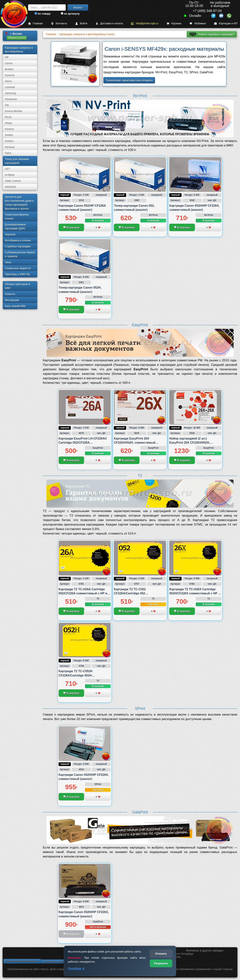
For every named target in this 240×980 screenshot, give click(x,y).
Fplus (8, 153)
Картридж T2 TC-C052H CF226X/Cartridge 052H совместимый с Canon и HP (79, 675)
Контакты (59, 23)
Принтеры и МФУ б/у (17, 274)
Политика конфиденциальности (22, 961)
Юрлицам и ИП (226, 23)
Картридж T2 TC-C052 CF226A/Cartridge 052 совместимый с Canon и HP (134, 593)
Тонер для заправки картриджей (17, 161)
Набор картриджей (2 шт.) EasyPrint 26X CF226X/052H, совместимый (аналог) (190, 443)
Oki (7, 105)
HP (7, 57)
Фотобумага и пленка (18, 240)
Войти (81, 23)
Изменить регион (17, 38)
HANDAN (10, 187)
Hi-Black (10, 175)
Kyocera (10, 75)
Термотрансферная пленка (17, 216)
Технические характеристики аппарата (129, 80)
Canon (9, 63)
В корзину (71, 227)
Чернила (10, 234)
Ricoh (8, 117)
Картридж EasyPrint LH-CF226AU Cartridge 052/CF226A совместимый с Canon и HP (83, 443)
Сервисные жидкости (18, 268)
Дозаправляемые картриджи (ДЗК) (15, 226)
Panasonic (11, 99)
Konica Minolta (13, 111)
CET (7, 169)
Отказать (161, 954)
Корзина (174, 23)
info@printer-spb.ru (145, 23)
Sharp (8, 123)
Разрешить (161, 963)
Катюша (10, 147)
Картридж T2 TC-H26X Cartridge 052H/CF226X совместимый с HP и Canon (195, 593)
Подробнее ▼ (76, 968)
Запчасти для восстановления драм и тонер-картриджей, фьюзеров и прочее (19, 203)
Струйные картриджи (18, 246)
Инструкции (12, 300)
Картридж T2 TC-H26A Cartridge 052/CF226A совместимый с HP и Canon (83, 593)
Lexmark (10, 87)
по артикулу (70, 14)
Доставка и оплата (109, 23)
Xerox (8, 81)
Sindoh (9, 135)
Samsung (10, 93)
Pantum (9, 129)
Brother (9, 69)
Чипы (8, 262)
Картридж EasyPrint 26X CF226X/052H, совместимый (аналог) (135, 443)
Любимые (198, 23)
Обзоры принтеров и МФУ (17, 286)
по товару (43, 14)
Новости (10, 294)
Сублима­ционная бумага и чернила (20, 254)
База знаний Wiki (15, 306)
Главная (35, 23)
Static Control (13, 181)
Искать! (78, 7)
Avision (9, 141)
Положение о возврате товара (60, 961)
